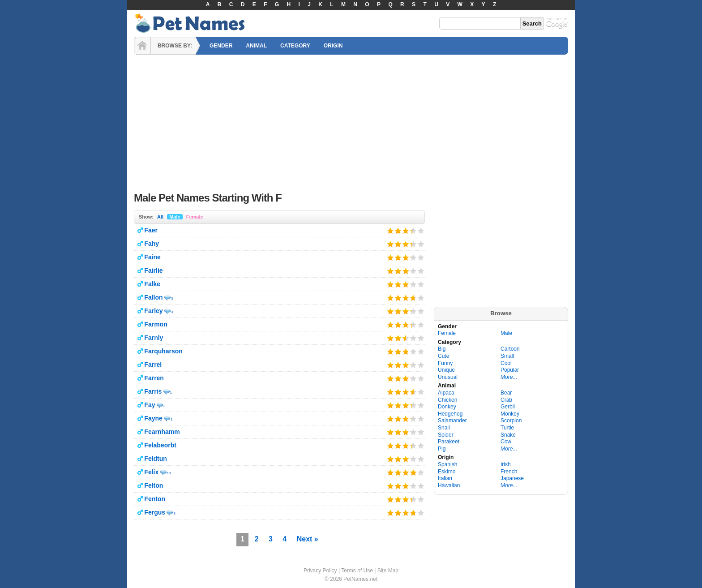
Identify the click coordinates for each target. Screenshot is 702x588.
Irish (506, 464)
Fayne (153, 418)
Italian (445, 478)
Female (195, 217)
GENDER (221, 46)
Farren (154, 378)
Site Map (388, 571)
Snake (508, 435)
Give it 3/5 (406, 230)
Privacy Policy (320, 571)
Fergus (155, 512)
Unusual (448, 377)
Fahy (152, 244)
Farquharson (163, 351)
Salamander (452, 421)
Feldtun (156, 459)
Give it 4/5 (411, 230)
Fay (150, 405)
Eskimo (447, 472)
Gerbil (508, 407)
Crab (506, 400)
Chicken (447, 400)
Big (442, 349)
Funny (445, 363)
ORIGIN (333, 46)
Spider (446, 435)
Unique (446, 370)
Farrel (153, 365)
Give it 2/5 (398, 230)
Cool (506, 363)
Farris (153, 391)
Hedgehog (450, 414)
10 (169, 473)
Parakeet (449, 442)
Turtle (507, 428)
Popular (510, 370)
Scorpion (511, 421)
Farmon (156, 324)
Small (507, 356)
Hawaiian (449, 485)
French (509, 472)
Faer (151, 230)
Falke (152, 284)
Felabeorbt (160, 445)
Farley (153, 311)
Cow (506, 442)
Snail (444, 428)
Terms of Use (357, 571)
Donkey (447, 407)
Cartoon (510, 349)
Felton (154, 485)
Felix (151, 472)
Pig (442, 449)
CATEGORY (295, 46)
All (160, 217)
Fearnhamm (162, 432)
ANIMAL (256, 46)
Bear (506, 393)
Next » (308, 539)
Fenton (155, 499)
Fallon (153, 297)
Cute (443, 356)
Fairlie (153, 270)
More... (509, 377)
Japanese (512, 478)
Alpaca (446, 393)
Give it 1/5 (391, 230)
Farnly (154, 338)
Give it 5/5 (421, 230)
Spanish (447, 464)
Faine (152, 257)
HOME (142, 46)
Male (175, 217)
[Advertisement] (351, 121)
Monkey (510, 414)
